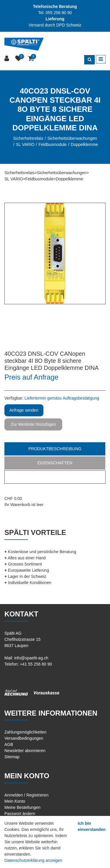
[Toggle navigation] (101, 59)
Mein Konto (15, 801)
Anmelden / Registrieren (26, 795)
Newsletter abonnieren (25, 751)
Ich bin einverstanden (92, 826)
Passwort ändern (20, 814)
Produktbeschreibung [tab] (55, 449)
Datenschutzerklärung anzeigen (33, 860)
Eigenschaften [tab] (55, 463)
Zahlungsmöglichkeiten (25, 732)
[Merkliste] (19, 59)
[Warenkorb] (32, 59)
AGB (9, 744)
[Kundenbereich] (7, 59)
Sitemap (12, 757)
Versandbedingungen (24, 738)
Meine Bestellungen (22, 807)
